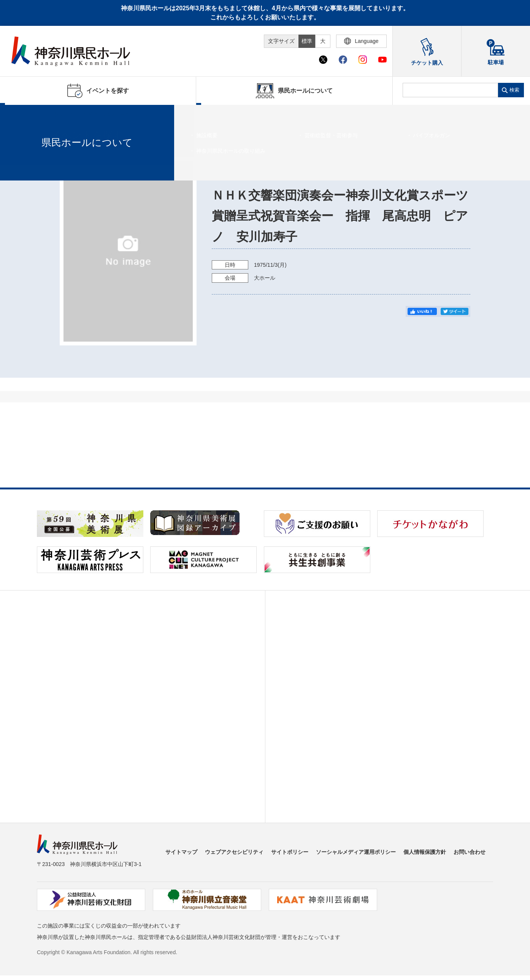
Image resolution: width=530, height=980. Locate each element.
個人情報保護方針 (425, 852)
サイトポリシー (290, 852)
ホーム (18, 114)
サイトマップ (181, 852)
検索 (514, 90)
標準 (307, 41)
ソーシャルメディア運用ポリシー (356, 852)
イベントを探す (48, 114)
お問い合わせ (470, 852)
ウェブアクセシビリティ (234, 852)
